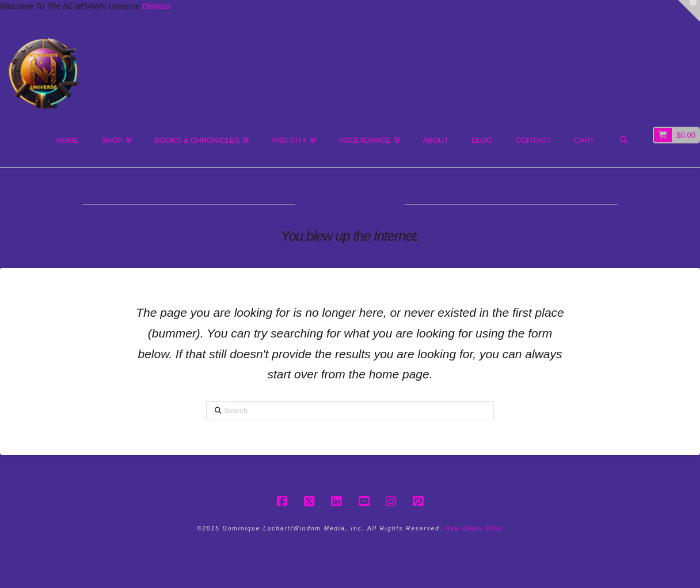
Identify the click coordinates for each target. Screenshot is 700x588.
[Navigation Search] (624, 141)
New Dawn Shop (474, 528)
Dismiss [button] (156, 6)
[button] (689, 11)
